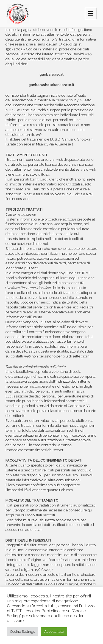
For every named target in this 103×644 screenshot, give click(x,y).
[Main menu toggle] (91, 13)
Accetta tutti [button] (54, 632)
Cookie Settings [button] (23, 632)
